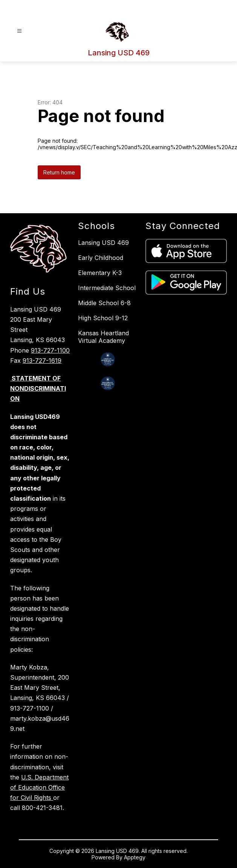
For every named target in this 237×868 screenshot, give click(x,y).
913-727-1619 (42, 361)
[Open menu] (19, 31)
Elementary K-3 (100, 273)
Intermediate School (107, 288)
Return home (59, 172)
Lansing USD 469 (103, 243)
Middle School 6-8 (104, 303)
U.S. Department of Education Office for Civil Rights (39, 787)
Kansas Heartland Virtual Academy (103, 337)
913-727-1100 (50, 350)
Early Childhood (101, 258)
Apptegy (135, 857)
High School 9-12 (103, 318)
